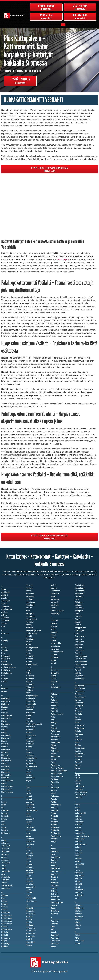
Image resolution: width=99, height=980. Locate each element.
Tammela (79, 694)
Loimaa (29, 867)
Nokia (53, 640)
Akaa (3, 589)
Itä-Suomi (5, 833)
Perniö (53, 725)
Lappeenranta (32, 810)
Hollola (4, 764)
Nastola (54, 632)
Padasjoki (55, 694)
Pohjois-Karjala (57, 768)
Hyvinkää (5, 778)
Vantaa (78, 827)
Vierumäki (79, 864)
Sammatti (55, 938)
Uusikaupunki (81, 795)
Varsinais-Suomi (82, 836)
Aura (3, 626)
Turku (77, 742)
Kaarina (5, 895)
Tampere (79, 700)
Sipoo (78, 619)
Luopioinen (31, 887)
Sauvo (53, 946)
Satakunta (55, 944)
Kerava (29, 625)
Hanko (4, 721)
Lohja (28, 861)
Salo (52, 929)
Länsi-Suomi (31, 901)
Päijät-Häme (56, 836)
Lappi (28, 813)
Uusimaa (79, 798)
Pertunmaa (55, 731)
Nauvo (53, 635)
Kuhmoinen (31, 735)
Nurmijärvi (55, 657)
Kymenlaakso (32, 766)
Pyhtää (53, 813)
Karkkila (5, 946)
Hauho (4, 741)
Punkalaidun (56, 805)
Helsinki (5, 752)
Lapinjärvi (30, 802)
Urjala (78, 778)
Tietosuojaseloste (59, 971)
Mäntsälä (55, 605)
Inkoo (4, 825)
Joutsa (4, 857)
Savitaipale (80, 585)
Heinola (5, 747)
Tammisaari (80, 697)
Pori (52, 785)
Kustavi (29, 752)
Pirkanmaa (55, 757)
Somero (78, 639)
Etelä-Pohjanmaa (9, 667)
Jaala (4, 840)
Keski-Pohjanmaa (33, 630)
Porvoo (54, 791)
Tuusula (78, 757)
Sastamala (55, 941)
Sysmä (78, 670)
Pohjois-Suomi (57, 776)
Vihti (77, 867)
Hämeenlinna (7, 792)
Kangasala (6, 912)
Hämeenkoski (7, 786)
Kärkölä (29, 775)
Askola (4, 623)
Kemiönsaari (31, 619)
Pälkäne (54, 839)
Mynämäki (55, 599)
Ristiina (54, 891)
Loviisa (29, 878)
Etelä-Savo (6, 670)
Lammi (29, 799)
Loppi (28, 876)
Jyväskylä (5, 877)
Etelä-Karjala (7, 664)
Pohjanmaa (55, 765)
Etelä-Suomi (7, 673)
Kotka (28, 718)
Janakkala (6, 846)
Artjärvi (4, 615)
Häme (4, 783)
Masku (29, 919)
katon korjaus (63, 259)
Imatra (4, 819)
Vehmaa (79, 842)
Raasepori (55, 851)
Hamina (5, 713)
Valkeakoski (80, 813)
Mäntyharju (55, 613)
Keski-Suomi (31, 633)
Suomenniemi (81, 662)
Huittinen (5, 769)
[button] (63, 24)
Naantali (54, 621)
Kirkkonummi (32, 664)
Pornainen (55, 788)
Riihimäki (55, 883)
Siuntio (78, 625)
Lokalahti (30, 873)
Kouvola (29, 721)
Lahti (28, 788)
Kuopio (29, 738)
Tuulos (78, 751)
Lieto (28, 850)
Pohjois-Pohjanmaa (59, 771)
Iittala (4, 805)
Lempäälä (30, 839)
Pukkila (54, 799)
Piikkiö (53, 754)
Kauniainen (31, 602)
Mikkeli (29, 939)
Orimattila (55, 673)
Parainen (54, 703)
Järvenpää (6, 888)
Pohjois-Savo (56, 774)
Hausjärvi (5, 744)
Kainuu (4, 901)
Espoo (4, 662)
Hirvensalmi (6, 761)
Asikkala (5, 618)
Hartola (5, 727)
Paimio (54, 697)
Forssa (4, 691)
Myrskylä (54, 602)
